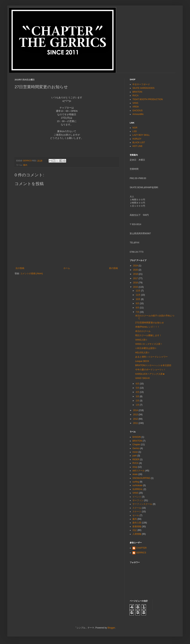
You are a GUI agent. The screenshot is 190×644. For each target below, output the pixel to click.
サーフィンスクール (142, 504)
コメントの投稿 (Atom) (32, 273)
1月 (138, 405)
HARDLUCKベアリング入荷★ (150, 374)
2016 (136, 283)
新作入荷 (137, 523)
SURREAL (138, 489)
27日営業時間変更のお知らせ (150, 323)
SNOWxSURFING (141, 478)
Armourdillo (138, 114)
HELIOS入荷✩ (142, 353)
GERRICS (141, 553)
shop (135, 467)
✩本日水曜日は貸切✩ (146, 348)
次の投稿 (20, 268)
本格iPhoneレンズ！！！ (147, 327)
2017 (136, 278)
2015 (136, 287)
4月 (138, 392)
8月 (138, 308)
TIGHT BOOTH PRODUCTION (148, 99)
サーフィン (138, 500)
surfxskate (137, 485)
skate (135, 474)
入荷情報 (137, 534)
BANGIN (137, 437)
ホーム (67, 268)
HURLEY (137, 139)
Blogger (111, 628)
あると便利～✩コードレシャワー (151, 357)
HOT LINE (137, 146)
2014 (136, 410)
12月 (138, 291)
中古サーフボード (141, 84)
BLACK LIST (139, 143)
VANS (135, 103)
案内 (25, 165)
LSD (135, 131)
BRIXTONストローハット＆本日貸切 (153, 365)
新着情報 (137, 527)
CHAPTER (141, 548)
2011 (136, 423)
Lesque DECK (142, 361)
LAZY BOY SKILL (141, 135)
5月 (138, 388)
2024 (136, 266)
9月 (138, 303)
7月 (138, 312)
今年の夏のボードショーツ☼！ (150, 370)
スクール (137, 508)
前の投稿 (113, 268)
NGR (135, 128)
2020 (136, 270)
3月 (138, 396)
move (135, 452)
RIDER (136, 459)
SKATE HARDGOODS (143, 88)
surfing (136, 482)
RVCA (135, 96)
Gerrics (136, 448)
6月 (138, 384)
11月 (138, 295)
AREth (136, 107)
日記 (135, 530)
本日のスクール (143, 331)
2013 (136, 415)
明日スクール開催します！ (148, 335)
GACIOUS (137, 111)
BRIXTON (137, 92)
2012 (136, 419)
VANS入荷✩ (141, 340)
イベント (137, 497)
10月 (138, 299)
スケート (137, 512)
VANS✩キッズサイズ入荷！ (149, 344)
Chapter (136, 444)
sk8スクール (139, 471)
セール (136, 515)
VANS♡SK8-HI (142, 378)
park (135, 456)
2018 (136, 274)
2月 (138, 401)
